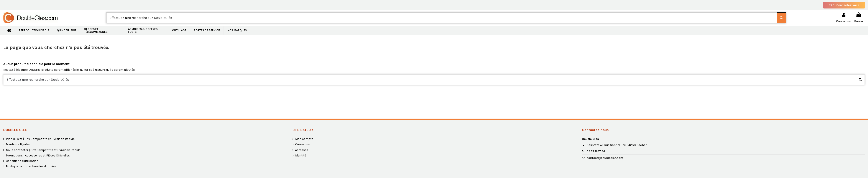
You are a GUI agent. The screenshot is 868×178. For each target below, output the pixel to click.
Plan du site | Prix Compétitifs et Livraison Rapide (40, 139)
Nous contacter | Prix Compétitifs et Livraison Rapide (43, 150)
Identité (301, 155)
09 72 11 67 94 (596, 151)
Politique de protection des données (31, 166)
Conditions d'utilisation (22, 161)
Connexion (303, 144)
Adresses (302, 150)
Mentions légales (18, 144)
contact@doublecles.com (605, 158)
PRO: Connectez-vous (844, 5)
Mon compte (304, 139)
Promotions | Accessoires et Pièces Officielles (38, 155)
